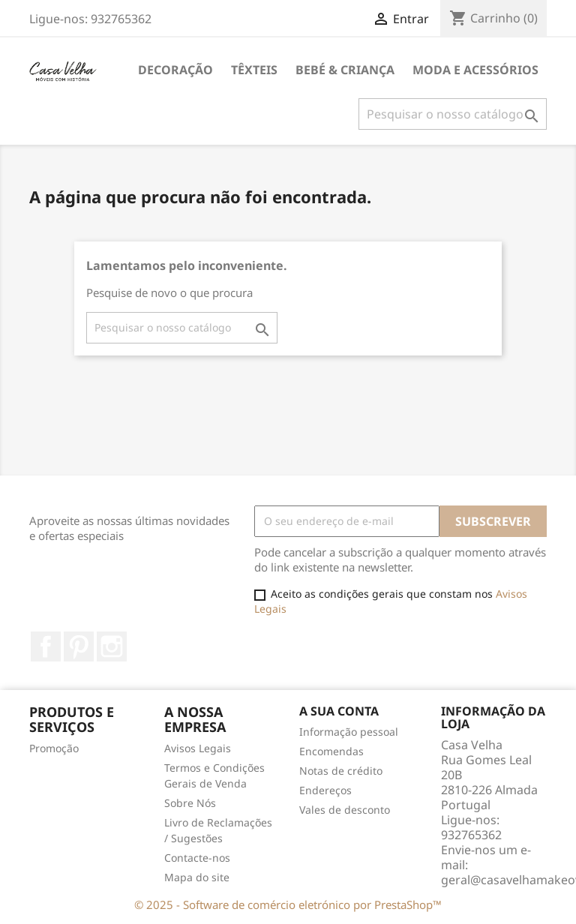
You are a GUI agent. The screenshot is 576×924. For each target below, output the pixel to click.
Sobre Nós (190, 803)
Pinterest (79, 646)
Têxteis (254, 70)
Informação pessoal (349, 732)
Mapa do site (197, 877)
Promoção (54, 748)
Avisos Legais (198, 748)
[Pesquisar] (453, 114)
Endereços (325, 790)
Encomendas (331, 751)
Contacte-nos (197, 858)
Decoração (175, 70)
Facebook (46, 646)
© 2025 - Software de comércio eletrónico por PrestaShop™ (288, 904)
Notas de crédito (341, 771)
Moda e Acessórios (475, 70)
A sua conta (339, 711)
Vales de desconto (345, 810)
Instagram (112, 646)
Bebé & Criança (345, 70)
